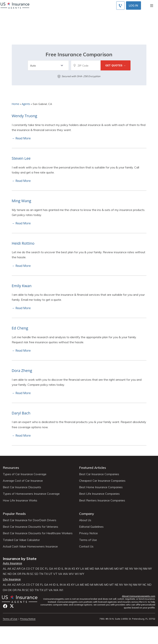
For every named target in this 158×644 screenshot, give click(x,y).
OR (19, 574)
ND (10, 574)
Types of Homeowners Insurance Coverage (31, 494)
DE (37, 569)
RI (28, 574)
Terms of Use (88, 540)
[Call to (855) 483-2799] (120, 5)
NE (127, 569)
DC (42, 569)
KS (73, 569)
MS (111, 569)
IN (66, 569)
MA (97, 569)
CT (33, 569)
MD (92, 569)
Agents (26, 104)
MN (106, 569)
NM (145, 569)
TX (46, 574)
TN (41, 574)
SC (32, 574)
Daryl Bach (21, 413)
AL (5, 569)
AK (9, 569)
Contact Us (86, 547)
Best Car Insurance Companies (99, 474)
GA (51, 569)
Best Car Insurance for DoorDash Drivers (30, 520)
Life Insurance (12, 579)
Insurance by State (20, 559)
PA (24, 574)
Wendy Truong (24, 116)
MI (102, 569)
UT (51, 574)
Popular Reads (14, 514)
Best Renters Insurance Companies (102, 501)
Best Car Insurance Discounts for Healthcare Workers (38, 533)
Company (87, 514)
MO (116, 569)
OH (5, 590)
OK (14, 574)
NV (131, 569)
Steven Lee (21, 158)
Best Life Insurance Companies (99, 494)
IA (69, 569)
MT (122, 569)
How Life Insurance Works (20, 501)
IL (63, 569)
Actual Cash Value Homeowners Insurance (30, 547)
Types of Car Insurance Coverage (25, 474)
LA (82, 569)
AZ (14, 569)
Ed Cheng (20, 328)
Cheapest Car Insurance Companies (102, 481)
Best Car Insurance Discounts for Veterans (30, 527)
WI (77, 574)
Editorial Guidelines (91, 527)
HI (55, 569)
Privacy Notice (88, 533)
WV (71, 574)
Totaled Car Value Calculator (21, 540)
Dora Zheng (22, 371)
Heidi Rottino (23, 243)
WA (65, 574)
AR (19, 569)
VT (55, 574)
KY (78, 569)
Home (16, 104)
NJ (141, 569)
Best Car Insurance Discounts (22, 487)
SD (36, 574)
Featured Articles (93, 468)
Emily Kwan (22, 286)
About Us (85, 520)
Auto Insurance (12, 563)
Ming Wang (22, 201)
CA (23, 569)
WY (82, 574)
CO (28, 569)
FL (47, 569)
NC (5, 574)
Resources (11, 468)
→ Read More (21, 138)
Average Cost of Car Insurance (23, 481)
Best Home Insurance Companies (101, 487)
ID (59, 569)
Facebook (5, 606)
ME (87, 569)
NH (136, 569)
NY (150, 569)
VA (60, 574)
